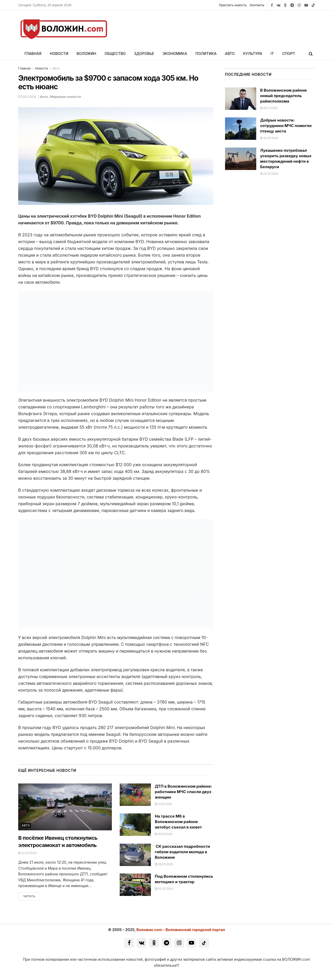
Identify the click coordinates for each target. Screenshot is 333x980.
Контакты (257, 5)
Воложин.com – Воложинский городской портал (181, 930)
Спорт (289, 53)
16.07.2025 (164, 834)
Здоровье (144, 53)
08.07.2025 (164, 864)
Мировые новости (65, 97)
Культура (252, 53)
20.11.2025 (269, 108)
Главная (33, 53)
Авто (230, 53)
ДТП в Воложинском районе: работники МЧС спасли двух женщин (183, 792)
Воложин (86, 53)
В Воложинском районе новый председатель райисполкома (283, 96)
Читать (29, 896)
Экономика (175, 53)
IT (272, 53)
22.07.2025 (27, 853)
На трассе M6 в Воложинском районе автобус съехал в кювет (178, 822)
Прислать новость (233, 5)
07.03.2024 (27, 97)
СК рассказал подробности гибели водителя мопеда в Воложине (182, 852)
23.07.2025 (269, 138)
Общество (115, 53)
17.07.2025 (163, 804)
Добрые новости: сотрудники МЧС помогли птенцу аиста (286, 126)
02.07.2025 (164, 889)
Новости (59, 53)
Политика (206, 53)
